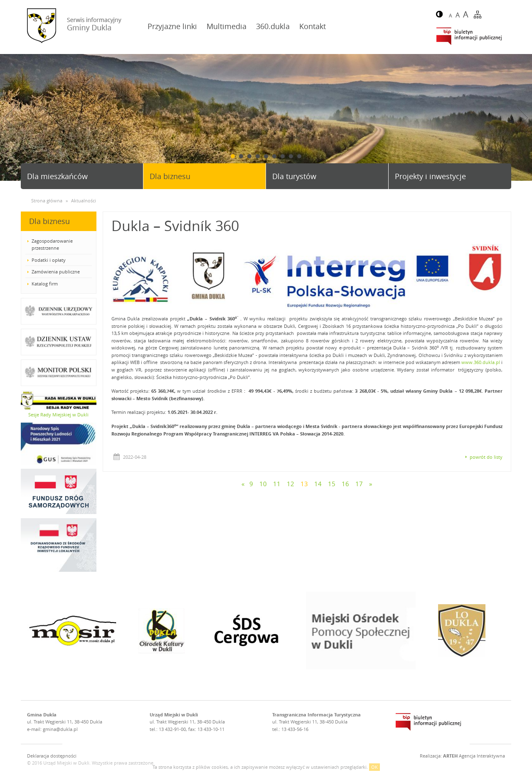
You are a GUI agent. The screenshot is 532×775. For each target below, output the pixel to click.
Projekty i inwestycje (430, 176)
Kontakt (313, 26)
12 (291, 484)
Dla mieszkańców (57, 176)
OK (374, 767)
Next (522, 118)
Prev (10, 118)
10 (263, 484)
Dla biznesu (170, 176)
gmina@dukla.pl (60, 729)
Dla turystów (294, 176)
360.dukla (273, 26)
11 (277, 484)
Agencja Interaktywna (474, 756)
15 (332, 484)
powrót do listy (486, 457)
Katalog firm (45, 284)
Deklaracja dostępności (52, 756)
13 (304, 484)
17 (359, 484)
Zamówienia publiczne (56, 272)
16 (345, 484)
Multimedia (227, 26)
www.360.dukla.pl (481, 362)
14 (318, 484)
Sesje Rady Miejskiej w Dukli (58, 415)
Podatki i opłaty (49, 260)
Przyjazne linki (172, 26)
